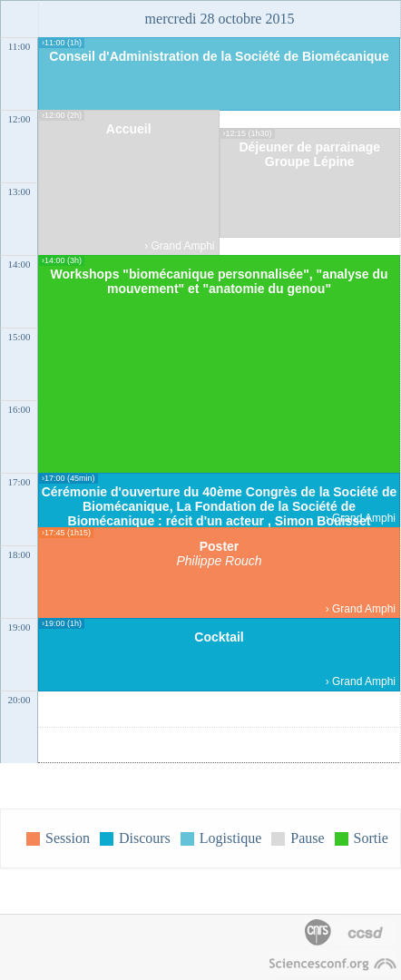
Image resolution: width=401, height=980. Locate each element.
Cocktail (219, 637)
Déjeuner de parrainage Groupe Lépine (309, 154)
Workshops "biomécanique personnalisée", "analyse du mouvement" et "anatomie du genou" (219, 281)
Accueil (129, 129)
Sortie (371, 838)
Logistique (230, 838)
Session (68, 838)
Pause (307, 838)
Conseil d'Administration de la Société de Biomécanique (219, 56)
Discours (145, 838)
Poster (220, 546)
